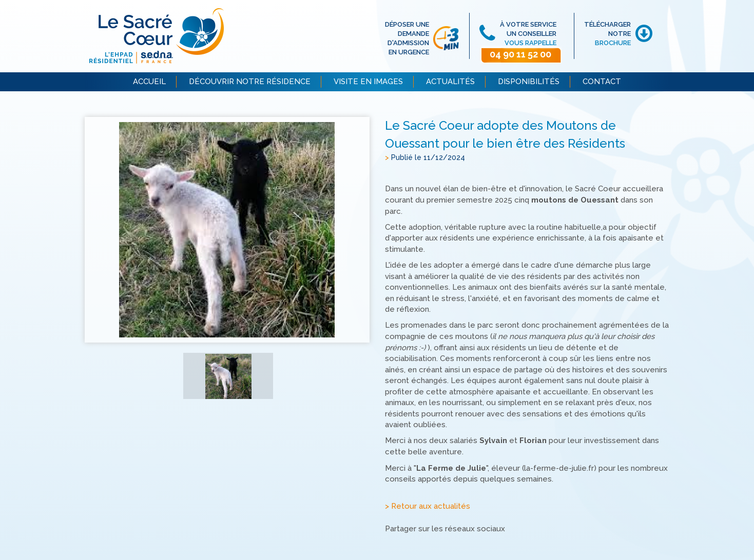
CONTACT (602, 82)
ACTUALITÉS (450, 82)
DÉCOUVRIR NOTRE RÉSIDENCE (250, 82)
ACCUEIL (149, 82)
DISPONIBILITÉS (529, 82)
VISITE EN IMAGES (368, 82)
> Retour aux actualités (428, 507)
